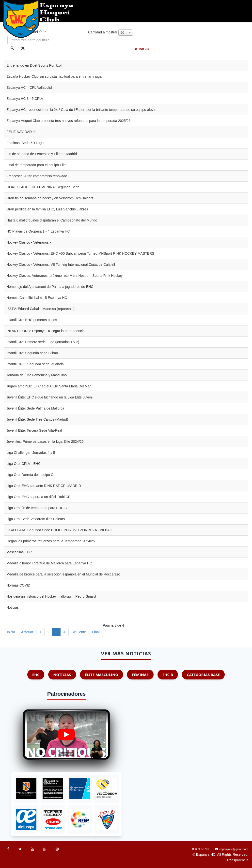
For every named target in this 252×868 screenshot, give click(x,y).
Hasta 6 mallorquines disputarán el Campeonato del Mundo (52, 220)
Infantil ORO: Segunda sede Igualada (35, 364)
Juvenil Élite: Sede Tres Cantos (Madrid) (37, 419)
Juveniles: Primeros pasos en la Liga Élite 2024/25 (45, 441)
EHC (156, 49)
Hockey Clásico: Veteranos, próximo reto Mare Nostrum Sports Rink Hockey (64, 276)
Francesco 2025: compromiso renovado (37, 176)
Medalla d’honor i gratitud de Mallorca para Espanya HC (49, 563)
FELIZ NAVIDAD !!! (21, 132)
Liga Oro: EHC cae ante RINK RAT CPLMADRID (44, 486)
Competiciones (203, 49)
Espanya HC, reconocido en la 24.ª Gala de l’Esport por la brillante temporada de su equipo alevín (81, 110)
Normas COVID (18, 585)
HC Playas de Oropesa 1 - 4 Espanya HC (38, 231)
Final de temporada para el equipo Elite (36, 165)
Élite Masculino (102, 675)
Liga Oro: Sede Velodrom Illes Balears (36, 519)
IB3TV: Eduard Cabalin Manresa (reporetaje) (40, 309)
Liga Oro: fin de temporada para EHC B (37, 508)
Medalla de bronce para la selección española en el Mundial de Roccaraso (63, 574)
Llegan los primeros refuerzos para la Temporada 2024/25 (51, 541)
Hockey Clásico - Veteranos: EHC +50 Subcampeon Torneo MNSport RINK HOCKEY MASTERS (80, 253)
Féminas (140, 675)
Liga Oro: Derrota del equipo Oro (31, 475)
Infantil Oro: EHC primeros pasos (32, 320)
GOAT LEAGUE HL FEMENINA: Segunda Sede (43, 187)
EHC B (168, 675)
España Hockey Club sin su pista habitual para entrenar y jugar (55, 76)
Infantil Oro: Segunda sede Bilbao (32, 353)
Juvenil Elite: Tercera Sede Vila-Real (34, 430)
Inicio (142, 49)
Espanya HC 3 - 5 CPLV (25, 99)
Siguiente (79, 632)
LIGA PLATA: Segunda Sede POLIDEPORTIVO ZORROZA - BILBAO (59, 530)
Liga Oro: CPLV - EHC (24, 464)
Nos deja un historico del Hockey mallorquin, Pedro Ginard (51, 596)
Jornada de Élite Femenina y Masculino (37, 375)
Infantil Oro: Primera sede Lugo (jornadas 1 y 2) (43, 342)
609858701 (202, 849)
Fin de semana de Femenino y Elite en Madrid (42, 154)
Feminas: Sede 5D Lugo (25, 143)
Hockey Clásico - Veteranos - (29, 242)
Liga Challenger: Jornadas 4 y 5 (31, 453)
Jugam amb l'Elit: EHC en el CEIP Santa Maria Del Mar (48, 386)
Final (96, 632)
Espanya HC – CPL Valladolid (29, 88)
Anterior (27, 632)
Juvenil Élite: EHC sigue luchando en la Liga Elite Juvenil (50, 397)
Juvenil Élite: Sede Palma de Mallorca (35, 408)
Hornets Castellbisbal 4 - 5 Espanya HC (37, 298)
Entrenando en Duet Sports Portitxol (34, 65)
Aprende (232, 49)
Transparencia (237, 860)
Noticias (174, 49)
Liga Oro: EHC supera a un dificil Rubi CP (38, 497)
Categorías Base (203, 675)
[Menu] (247, 49)
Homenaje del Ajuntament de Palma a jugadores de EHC (50, 287)
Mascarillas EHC (19, 552)
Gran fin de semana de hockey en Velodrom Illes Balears (50, 198)
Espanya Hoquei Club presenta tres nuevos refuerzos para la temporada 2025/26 (68, 121)
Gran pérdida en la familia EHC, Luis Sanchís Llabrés (47, 209)
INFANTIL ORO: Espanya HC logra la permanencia (46, 331)
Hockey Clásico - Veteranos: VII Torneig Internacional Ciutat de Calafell (61, 265)
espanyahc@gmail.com (234, 849)
